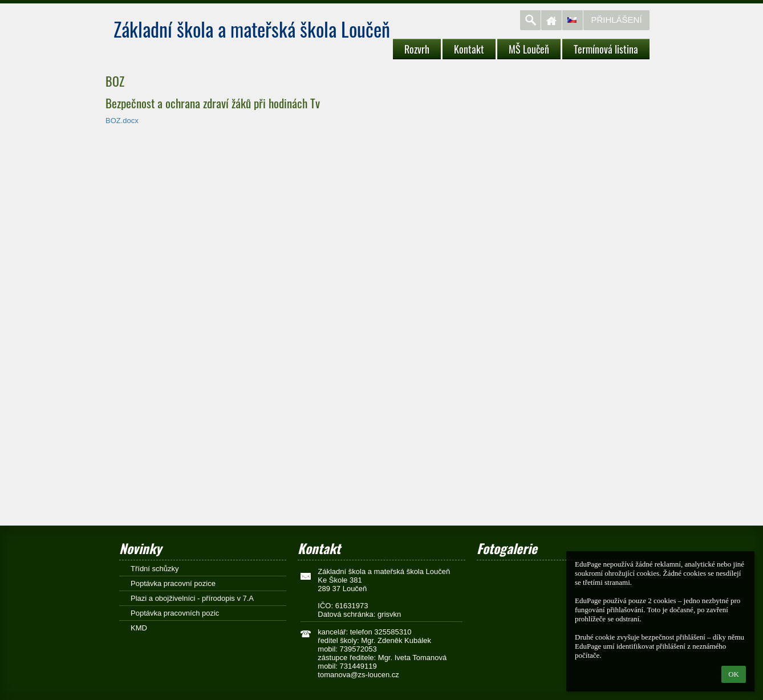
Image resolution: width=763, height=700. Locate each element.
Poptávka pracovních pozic (175, 613)
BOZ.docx (122, 121)
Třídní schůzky (155, 569)
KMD (139, 628)
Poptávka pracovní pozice (173, 583)
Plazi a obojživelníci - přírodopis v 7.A (192, 598)
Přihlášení (616, 20)
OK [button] (734, 674)
